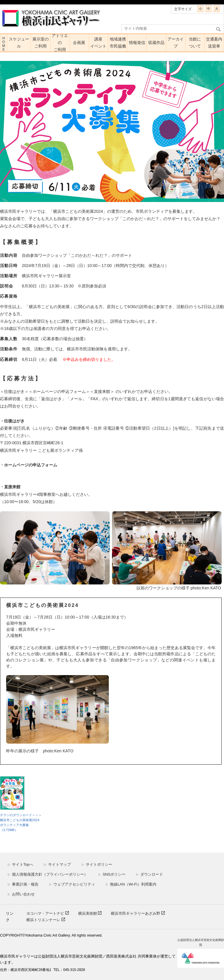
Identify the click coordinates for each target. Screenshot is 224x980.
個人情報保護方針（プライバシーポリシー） (48, 874)
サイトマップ (57, 864)
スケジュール (19, 43)
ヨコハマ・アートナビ (46, 913)
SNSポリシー (112, 874)
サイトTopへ (20, 864)
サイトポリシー (97, 864)
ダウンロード (149, 874)
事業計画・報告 (23, 884)
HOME (3, 44)
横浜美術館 (88, 913)
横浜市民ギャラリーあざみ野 (136, 913)
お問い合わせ (21, 894)
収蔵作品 (156, 43)
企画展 (79, 43)
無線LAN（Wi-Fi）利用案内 (131, 884)
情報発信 (137, 43)
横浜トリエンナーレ (44, 920)
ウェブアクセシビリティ (72, 884)
